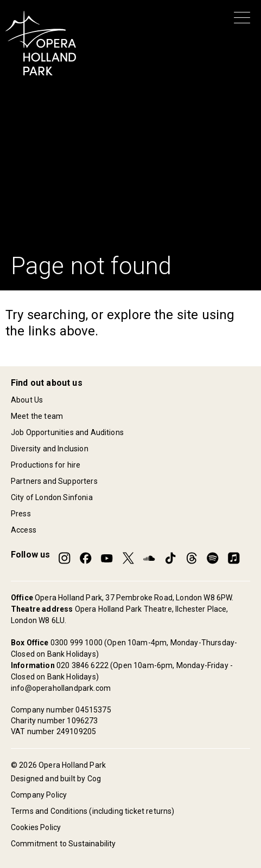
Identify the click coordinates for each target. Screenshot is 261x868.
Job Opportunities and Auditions (67, 432)
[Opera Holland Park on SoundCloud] (149, 558)
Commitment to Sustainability (63, 844)
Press (21, 514)
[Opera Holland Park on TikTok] (170, 558)
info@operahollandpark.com (61, 688)
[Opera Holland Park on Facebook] (86, 558)
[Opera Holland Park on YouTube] (107, 558)
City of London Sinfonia (52, 497)
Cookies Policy (36, 827)
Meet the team (37, 416)
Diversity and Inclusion (50, 449)
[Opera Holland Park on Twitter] (128, 558)
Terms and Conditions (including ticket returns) (93, 811)
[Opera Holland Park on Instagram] (65, 558)
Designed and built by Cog (56, 779)
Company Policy (39, 795)
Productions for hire (46, 465)
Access (24, 530)
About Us (27, 400)
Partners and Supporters (54, 481)
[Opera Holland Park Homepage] (41, 43)
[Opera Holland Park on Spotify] (213, 558)
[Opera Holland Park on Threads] (192, 558)
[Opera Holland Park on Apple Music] (234, 558)
